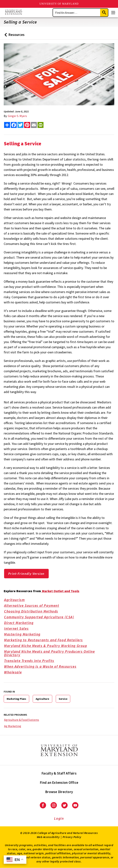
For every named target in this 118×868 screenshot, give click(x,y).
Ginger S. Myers (17, 116)
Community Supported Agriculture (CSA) (42, 617)
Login (59, 818)
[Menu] (113, 13)
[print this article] (41, 125)
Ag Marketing (13, 726)
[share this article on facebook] (14, 125)
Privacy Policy (72, 837)
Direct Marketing (21, 623)
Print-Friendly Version (26, 574)
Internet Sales (19, 629)
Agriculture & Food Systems (22, 720)
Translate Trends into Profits (32, 661)
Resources (14, 36)
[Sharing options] (7, 125)
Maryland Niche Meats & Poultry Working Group (48, 646)
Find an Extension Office (59, 782)
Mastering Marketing (25, 635)
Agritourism (17, 600)
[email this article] (34, 125)
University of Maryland (59, 4)
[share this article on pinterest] (27, 125)
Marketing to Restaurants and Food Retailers (46, 640)
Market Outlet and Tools (60, 591)
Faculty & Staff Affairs (59, 773)
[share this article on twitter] (20, 125)
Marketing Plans (16, 699)
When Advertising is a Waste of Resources (43, 667)
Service (63, 699)
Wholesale (16, 673)
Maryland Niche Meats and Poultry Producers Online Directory (57, 654)
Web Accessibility (48, 837)
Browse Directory (59, 792)
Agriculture (42, 699)
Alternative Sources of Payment (34, 606)
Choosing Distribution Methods (34, 612)
